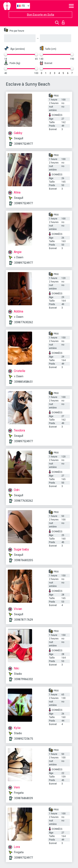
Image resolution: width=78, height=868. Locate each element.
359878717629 (24, 620)
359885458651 (24, 382)
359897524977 (24, 144)
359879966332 (24, 679)
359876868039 (24, 798)
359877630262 (24, 322)
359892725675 (24, 739)
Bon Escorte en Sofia (41, 15)
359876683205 (24, 560)
